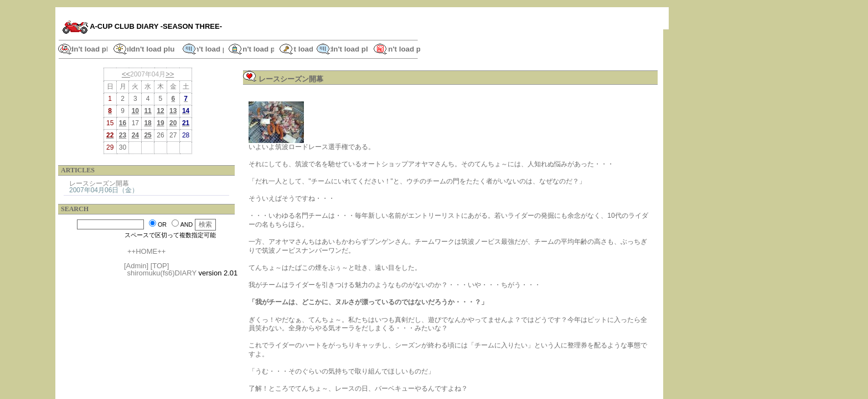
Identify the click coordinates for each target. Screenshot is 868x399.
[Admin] (136, 266)
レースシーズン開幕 (99, 183)
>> (170, 74)
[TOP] (160, 266)
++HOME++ (146, 251)
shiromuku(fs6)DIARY (162, 273)
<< (126, 74)
